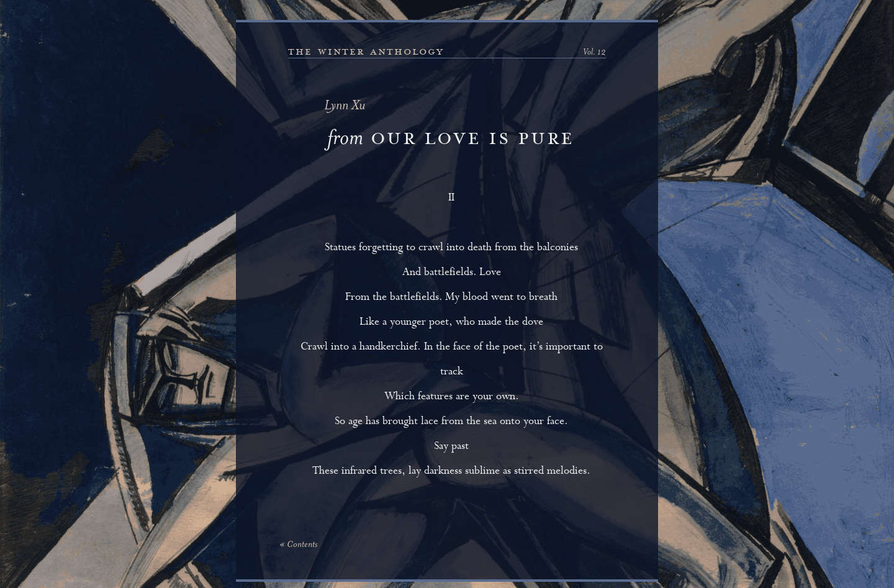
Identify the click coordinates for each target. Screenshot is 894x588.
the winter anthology (366, 52)
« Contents (298, 545)
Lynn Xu (345, 106)
